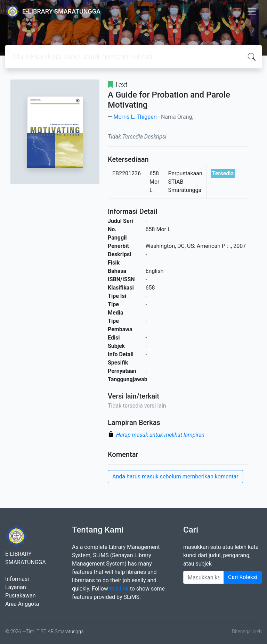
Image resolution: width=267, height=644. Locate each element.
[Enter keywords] (204, 577)
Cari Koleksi (243, 577)
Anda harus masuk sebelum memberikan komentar (175, 476)
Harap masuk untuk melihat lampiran (160, 435)
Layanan (16, 587)
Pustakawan (20, 596)
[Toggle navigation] (252, 11)
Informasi (17, 579)
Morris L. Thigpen (135, 117)
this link (119, 589)
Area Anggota (22, 604)
